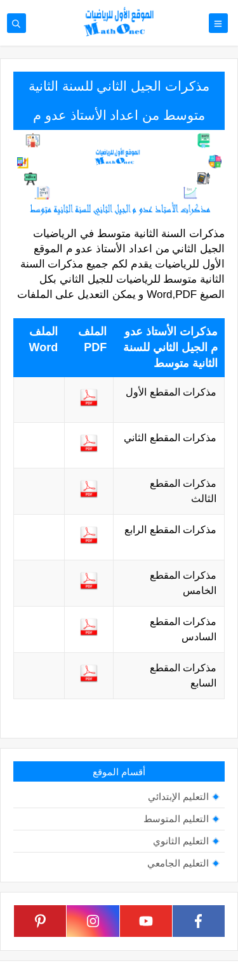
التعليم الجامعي (178, 863)
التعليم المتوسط (176, 819)
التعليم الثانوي (181, 841)
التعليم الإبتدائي (178, 796)
